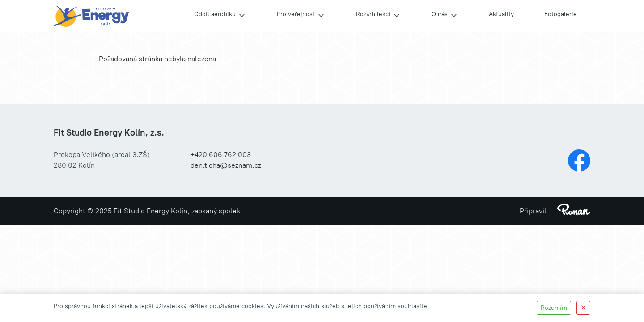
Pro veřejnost (296, 14)
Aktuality (501, 14)
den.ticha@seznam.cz (226, 165)
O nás (440, 14)
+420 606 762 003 (221, 155)
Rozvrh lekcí (373, 14)
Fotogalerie (561, 14)
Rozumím (554, 308)
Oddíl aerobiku (215, 14)
